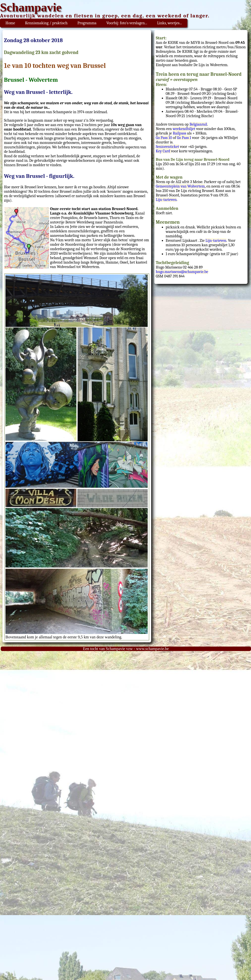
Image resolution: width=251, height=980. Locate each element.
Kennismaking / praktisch (46, 23)
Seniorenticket (167, 147)
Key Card (164, 151)
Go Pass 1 (184, 138)
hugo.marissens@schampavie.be (182, 272)
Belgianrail (198, 124)
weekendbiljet (184, 129)
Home (10, 23)
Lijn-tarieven (166, 200)
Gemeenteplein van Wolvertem (180, 186)
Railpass (179, 133)
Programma (87, 23)
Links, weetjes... (169, 23)
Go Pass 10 (164, 138)
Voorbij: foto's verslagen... (127, 23)
